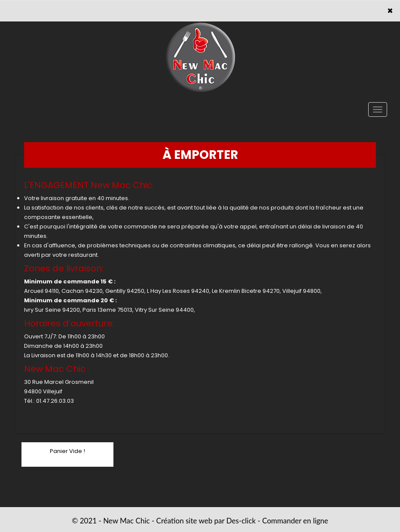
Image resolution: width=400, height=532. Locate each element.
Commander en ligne (295, 521)
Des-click (241, 521)
